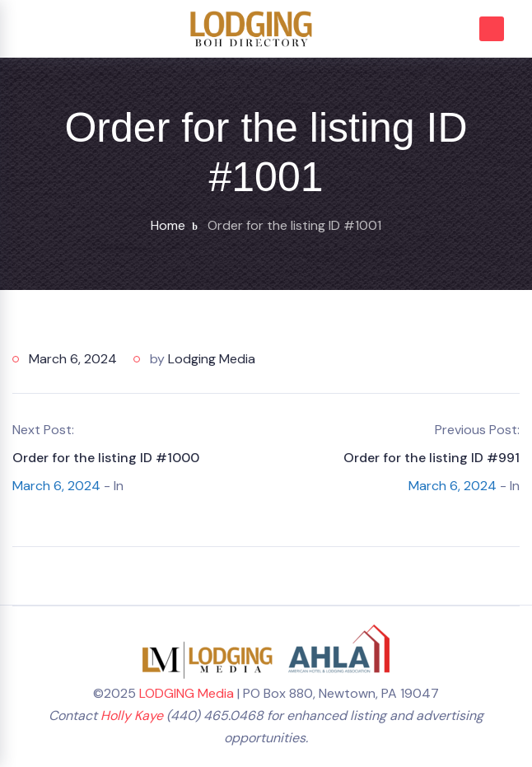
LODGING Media (187, 693)
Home (168, 225)
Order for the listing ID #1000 (106, 458)
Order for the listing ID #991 (432, 458)
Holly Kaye (132, 716)
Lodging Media (212, 359)
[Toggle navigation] (32, 28)
